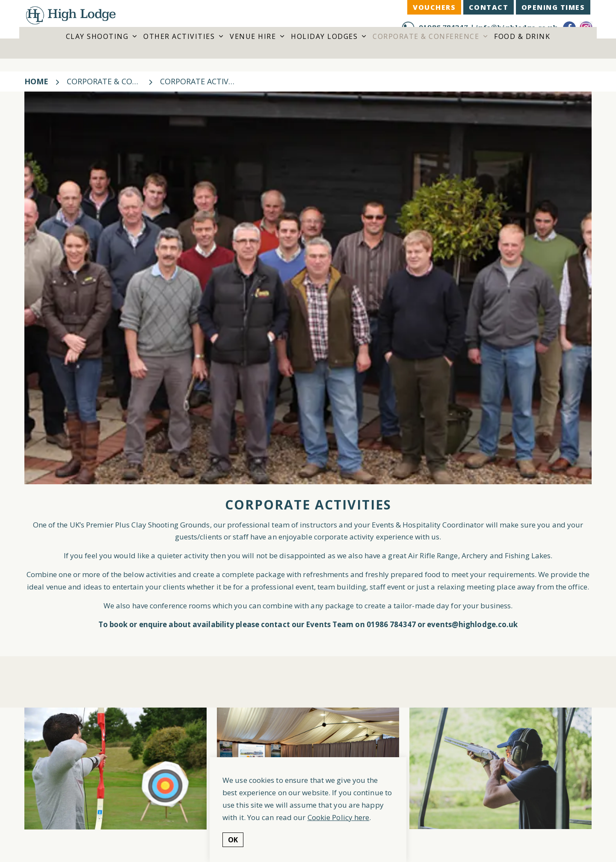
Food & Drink (522, 48)
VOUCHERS (434, 7)
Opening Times (553, 7)
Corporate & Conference (426, 48)
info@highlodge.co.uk (516, 28)
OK (233, 840)
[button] (115, 769)
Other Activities (179, 48)
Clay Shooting (97, 48)
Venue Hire (253, 48)
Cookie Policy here (339, 817)
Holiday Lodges (324, 48)
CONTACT (489, 7)
